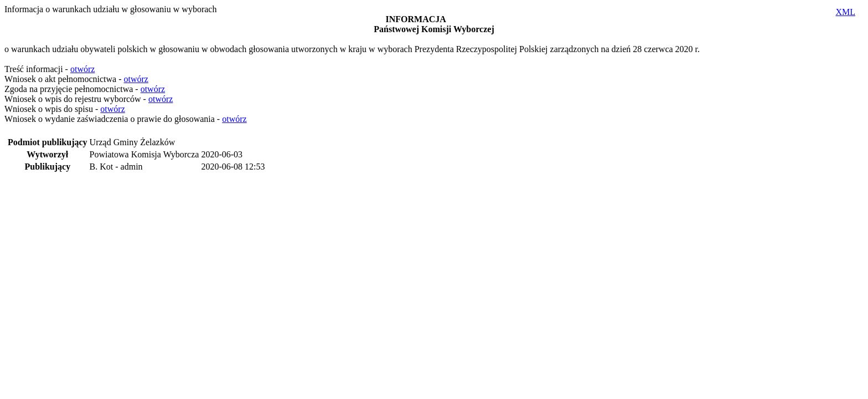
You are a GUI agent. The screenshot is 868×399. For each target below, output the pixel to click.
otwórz (82, 69)
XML (845, 12)
